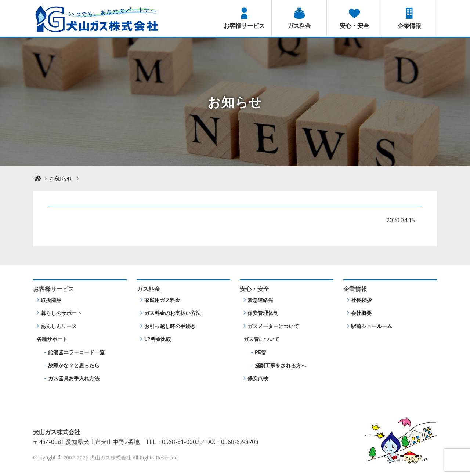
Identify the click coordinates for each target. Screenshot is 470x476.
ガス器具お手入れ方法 (74, 378)
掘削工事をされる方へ (281, 365)
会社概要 (361, 313)
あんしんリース (59, 326)
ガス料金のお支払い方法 (173, 313)
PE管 (261, 352)
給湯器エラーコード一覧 (76, 352)
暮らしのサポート (61, 313)
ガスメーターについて (273, 326)
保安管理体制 (263, 313)
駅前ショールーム (372, 326)
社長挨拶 (361, 300)
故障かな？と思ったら (74, 365)
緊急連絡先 (260, 300)
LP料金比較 (158, 339)
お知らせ (61, 178)
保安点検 (258, 378)
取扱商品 (51, 300)
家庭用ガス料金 (162, 300)
